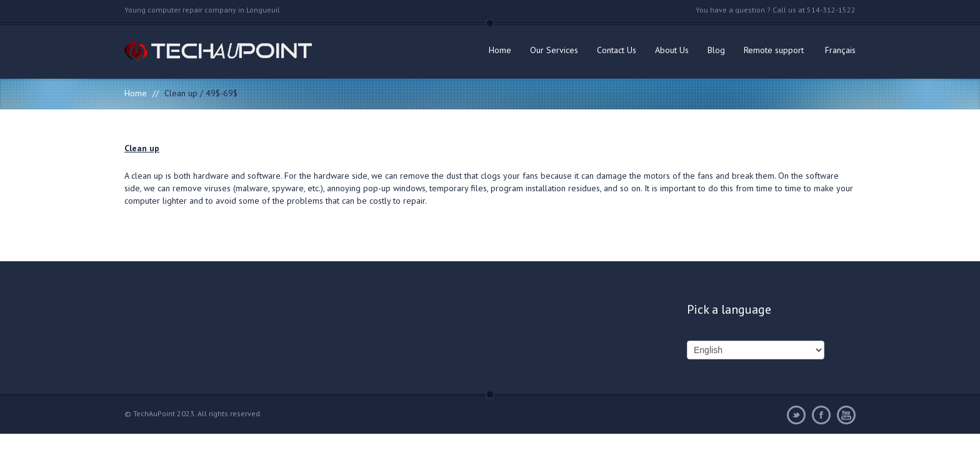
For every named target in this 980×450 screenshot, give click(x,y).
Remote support (774, 50)
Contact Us (617, 50)
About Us (672, 50)
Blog (716, 50)
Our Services (554, 50)
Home (500, 50)
